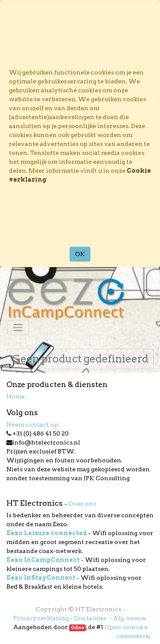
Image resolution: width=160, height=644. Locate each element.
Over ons (82, 504)
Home (16, 396)
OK (80, 254)
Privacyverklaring (41, 618)
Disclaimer (91, 618)
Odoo (77, 628)
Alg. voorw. (130, 618)
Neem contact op (32, 425)
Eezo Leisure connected (47, 533)
